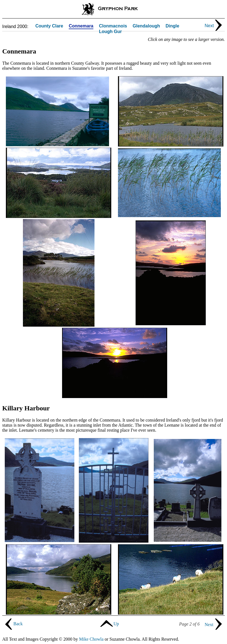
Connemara (81, 26)
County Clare (49, 26)
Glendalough (146, 26)
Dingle (172, 26)
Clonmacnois (113, 26)
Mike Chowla (91, 639)
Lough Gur (110, 32)
